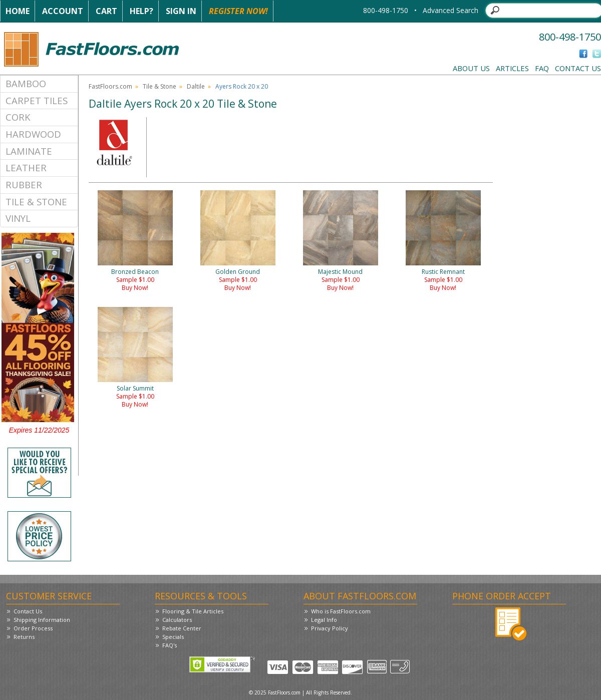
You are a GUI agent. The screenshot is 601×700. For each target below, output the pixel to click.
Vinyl (18, 218)
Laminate (29, 151)
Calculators (177, 620)
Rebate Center (182, 628)
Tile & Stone (36, 202)
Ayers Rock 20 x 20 (242, 86)
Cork (18, 117)
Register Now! (238, 11)
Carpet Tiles (37, 100)
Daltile (196, 86)
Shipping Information (42, 620)
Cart (106, 11)
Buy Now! (135, 288)
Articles (512, 68)
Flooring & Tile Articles (193, 611)
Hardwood (33, 134)
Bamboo (26, 83)
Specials (173, 637)
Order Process (33, 628)
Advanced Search (450, 10)
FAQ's (170, 645)
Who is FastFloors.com (341, 611)
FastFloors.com (110, 86)
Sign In (181, 11)
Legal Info (324, 620)
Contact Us (578, 68)
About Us (471, 68)
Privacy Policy (330, 628)
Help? (141, 11)
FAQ (542, 68)
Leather (26, 167)
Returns (24, 637)
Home (18, 11)
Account (63, 11)
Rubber (24, 185)
